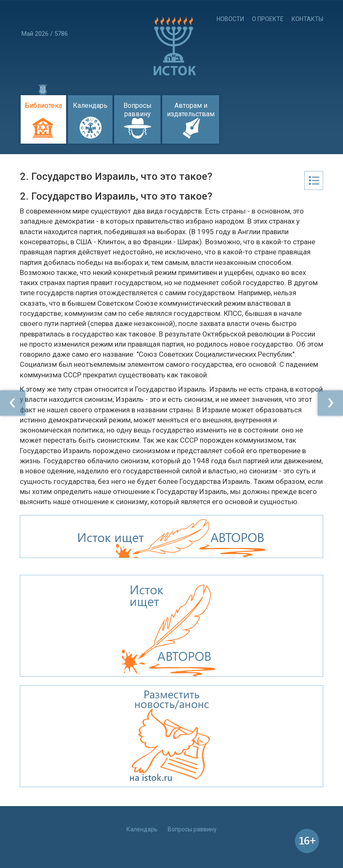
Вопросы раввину (138, 110)
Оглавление (314, 180)
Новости (230, 19)
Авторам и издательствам (191, 110)
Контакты (307, 19)
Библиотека (43, 105)
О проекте (268, 19)
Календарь (90, 105)
